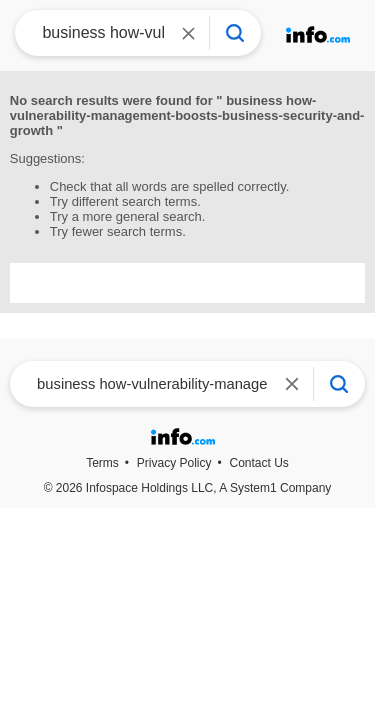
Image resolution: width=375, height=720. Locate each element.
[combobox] (97, 33)
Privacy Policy (174, 463)
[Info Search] (235, 33)
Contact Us (259, 463)
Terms (102, 463)
